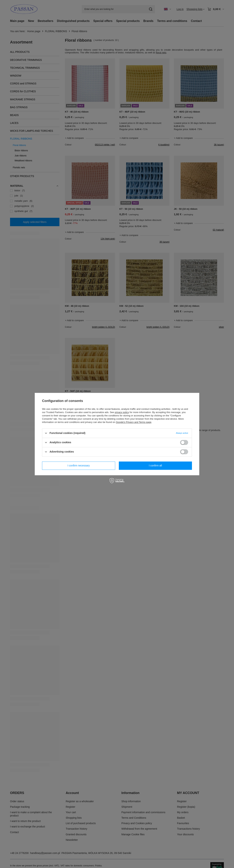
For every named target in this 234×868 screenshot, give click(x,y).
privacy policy (122, 412)
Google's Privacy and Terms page (134, 422)
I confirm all (155, 466)
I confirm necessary (79, 466)
